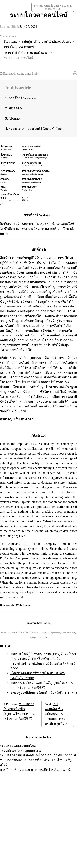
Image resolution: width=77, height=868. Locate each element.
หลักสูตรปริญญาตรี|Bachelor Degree (47, 41)
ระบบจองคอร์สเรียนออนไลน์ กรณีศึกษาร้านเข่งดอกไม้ (38, 755)
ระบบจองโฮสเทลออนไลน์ (18, 746)
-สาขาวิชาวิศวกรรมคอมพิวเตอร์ (27, 52)
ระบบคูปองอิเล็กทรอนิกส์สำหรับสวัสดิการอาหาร (44, 692)
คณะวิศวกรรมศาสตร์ (19, 47)
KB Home (11, 41)
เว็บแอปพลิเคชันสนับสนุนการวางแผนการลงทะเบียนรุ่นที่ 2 (55, 714)
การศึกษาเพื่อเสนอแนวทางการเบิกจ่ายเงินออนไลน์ (35, 770)
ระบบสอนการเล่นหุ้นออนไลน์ (20, 750)
